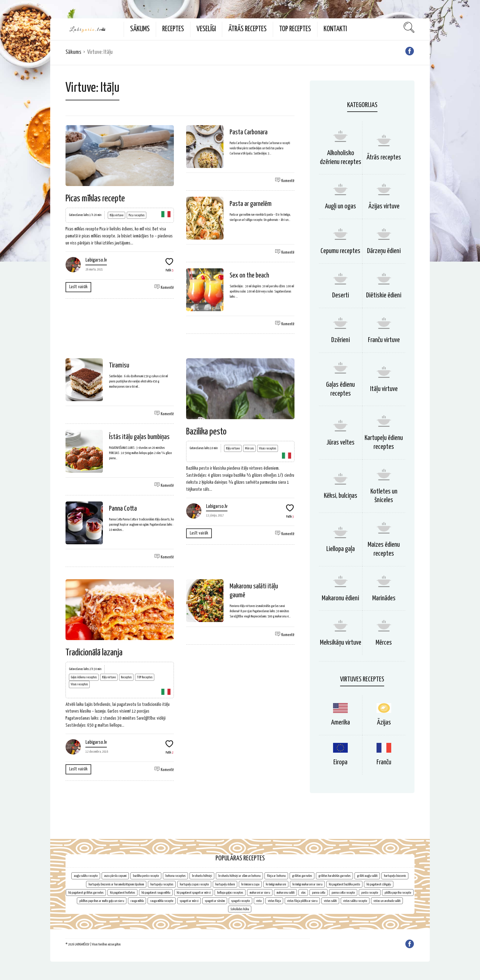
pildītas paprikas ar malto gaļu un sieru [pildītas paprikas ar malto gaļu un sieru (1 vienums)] (102, 901)
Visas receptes (268, 448)
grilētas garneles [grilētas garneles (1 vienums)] (302, 876)
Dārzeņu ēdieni (384, 251)
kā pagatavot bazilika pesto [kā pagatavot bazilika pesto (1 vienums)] (344, 884)
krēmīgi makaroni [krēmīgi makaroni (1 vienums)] (276, 884)
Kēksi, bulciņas (341, 496)
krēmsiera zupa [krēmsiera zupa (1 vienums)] (250, 884)
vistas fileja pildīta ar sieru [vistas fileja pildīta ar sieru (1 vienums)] (302, 901)
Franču (384, 762)
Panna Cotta (123, 509)
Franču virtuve (384, 340)
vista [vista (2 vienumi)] (259, 901)
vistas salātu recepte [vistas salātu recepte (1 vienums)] (355, 901)
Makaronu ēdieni (340, 598)
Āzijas (384, 723)
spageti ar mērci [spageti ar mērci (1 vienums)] (189, 901)
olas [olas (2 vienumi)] (303, 893)
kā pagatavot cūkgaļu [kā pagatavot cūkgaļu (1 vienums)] (379, 884)
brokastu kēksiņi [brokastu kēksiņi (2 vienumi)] (202, 876)
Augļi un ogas (340, 206)
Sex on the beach (249, 276)
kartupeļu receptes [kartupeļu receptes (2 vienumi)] (162, 884)
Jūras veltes (340, 443)
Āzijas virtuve (384, 206)
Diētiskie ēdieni (384, 295)
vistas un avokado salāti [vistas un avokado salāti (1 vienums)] (387, 901)
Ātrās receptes (247, 29)
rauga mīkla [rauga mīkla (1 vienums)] (137, 901)
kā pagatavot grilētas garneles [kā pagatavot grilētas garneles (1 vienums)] (86, 893)
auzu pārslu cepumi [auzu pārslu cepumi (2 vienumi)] (115, 876)
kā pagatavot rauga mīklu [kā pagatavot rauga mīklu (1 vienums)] (156, 893)
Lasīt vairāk (78, 287)
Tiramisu (119, 365)
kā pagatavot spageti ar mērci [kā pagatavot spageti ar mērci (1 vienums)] (194, 893)
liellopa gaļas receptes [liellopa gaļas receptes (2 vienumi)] (230, 893)
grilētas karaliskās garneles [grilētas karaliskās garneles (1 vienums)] (334, 876)
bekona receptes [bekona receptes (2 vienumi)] (175, 876)
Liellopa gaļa (341, 549)
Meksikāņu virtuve (341, 643)
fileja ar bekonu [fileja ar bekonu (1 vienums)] (276, 876)
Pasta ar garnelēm (251, 204)
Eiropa (340, 762)
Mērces (249, 448)
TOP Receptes (295, 29)
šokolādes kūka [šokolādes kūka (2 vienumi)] (240, 909)
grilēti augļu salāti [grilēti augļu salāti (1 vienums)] (367, 876)
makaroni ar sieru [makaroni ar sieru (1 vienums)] (260, 893)
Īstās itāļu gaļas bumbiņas (139, 437)
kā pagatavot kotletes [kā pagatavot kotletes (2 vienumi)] (122, 893)
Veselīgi (206, 29)
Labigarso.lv (96, 260)
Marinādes (384, 598)
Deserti (341, 295)
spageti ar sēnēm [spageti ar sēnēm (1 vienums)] (215, 901)
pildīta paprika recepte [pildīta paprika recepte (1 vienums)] (398, 893)
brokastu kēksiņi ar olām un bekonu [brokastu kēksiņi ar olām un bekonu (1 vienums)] (239, 876)
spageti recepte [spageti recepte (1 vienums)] (240, 901)
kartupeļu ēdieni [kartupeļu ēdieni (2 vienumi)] (225, 884)
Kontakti (335, 29)
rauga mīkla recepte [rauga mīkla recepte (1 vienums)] (162, 901)
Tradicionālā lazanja (94, 653)
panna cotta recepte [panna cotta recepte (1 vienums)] (343, 893)
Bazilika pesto (206, 432)
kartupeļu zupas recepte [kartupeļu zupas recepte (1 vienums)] (194, 884)
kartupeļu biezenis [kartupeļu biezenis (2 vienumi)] (395, 876)
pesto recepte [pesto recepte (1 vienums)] (370, 893)
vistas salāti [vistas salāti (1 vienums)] (330, 901)
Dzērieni (341, 340)
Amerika (340, 723)
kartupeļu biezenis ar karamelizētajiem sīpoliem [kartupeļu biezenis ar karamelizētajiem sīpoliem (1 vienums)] (116, 884)
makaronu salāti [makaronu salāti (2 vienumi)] (285, 893)
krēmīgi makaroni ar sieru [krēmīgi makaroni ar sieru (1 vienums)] (307, 884)
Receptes (173, 29)
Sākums (140, 29)
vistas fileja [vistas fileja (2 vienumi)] (274, 901)
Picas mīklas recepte (95, 199)
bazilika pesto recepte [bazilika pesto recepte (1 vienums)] (146, 876)
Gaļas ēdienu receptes (84, 677)
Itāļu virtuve (116, 215)
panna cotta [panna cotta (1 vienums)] (319, 893)
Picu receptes (137, 215)
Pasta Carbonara (249, 132)
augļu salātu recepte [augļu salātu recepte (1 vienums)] (86, 876)
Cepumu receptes (340, 251)
